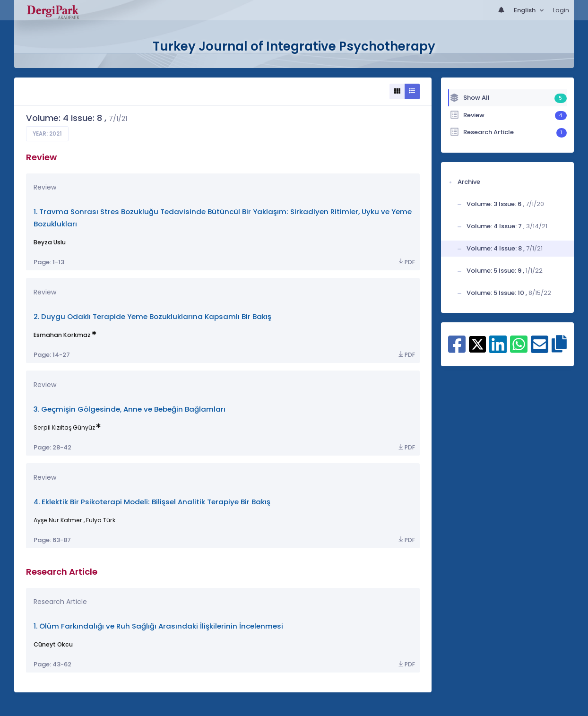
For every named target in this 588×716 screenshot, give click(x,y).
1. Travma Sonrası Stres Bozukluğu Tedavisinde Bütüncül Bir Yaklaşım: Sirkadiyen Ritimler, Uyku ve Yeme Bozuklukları (223, 218)
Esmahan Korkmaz (62, 335)
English (525, 10)
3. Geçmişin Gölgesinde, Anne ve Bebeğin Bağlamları (130, 409)
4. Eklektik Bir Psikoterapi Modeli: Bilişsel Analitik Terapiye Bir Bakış (152, 502)
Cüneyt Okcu (53, 644)
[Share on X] (478, 344)
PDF (406, 262)
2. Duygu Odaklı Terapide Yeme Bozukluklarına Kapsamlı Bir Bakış (152, 316)
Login (561, 10)
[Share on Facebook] (457, 349)
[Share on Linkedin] (498, 349)
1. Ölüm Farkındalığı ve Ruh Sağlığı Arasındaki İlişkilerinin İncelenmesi (158, 626)
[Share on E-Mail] (540, 349)
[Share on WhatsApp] (519, 349)
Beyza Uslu (50, 242)
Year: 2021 (47, 134)
